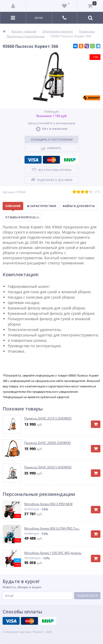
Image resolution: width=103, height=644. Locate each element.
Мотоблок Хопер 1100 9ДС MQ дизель (53, 553)
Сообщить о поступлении (52, 140)
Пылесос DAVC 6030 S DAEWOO (48, 467)
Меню (39, 18)
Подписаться (87, 596)
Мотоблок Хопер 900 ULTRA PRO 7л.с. (52, 529)
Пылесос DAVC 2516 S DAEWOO (48, 418)
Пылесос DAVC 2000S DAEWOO (47, 443)
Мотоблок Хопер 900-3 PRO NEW (48, 504)
